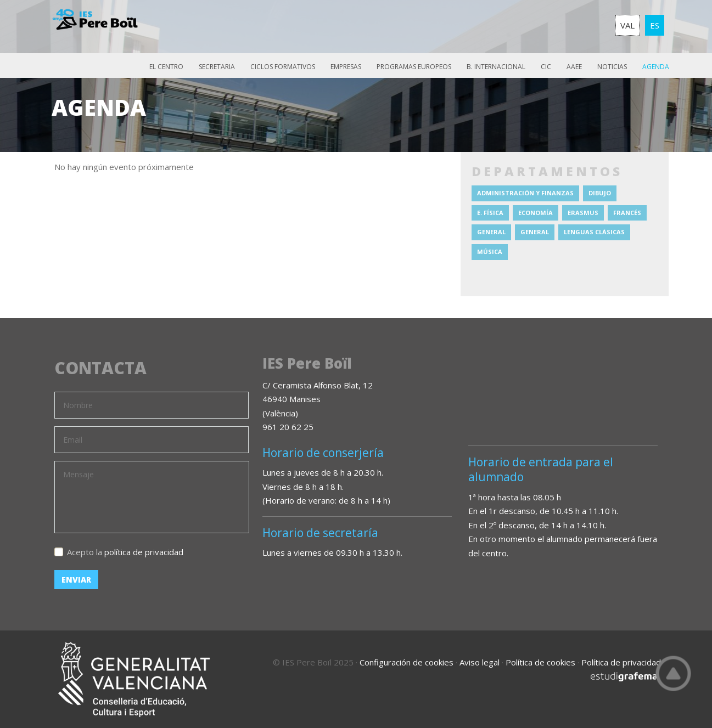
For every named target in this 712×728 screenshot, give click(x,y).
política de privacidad (144, 552)
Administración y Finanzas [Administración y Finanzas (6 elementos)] (525, 193)
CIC (546, 67)
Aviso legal (480, 662)
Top (674, 673)
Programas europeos (414, 67)
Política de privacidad (621, 662)
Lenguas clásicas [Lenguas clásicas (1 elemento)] (594, 232)
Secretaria (217, 67)
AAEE (574, 67)
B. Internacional (496, 67)
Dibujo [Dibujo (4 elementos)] (600, 193)
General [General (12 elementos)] (491, 232)
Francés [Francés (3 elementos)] (627, 213)
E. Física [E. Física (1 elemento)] (490, 213)
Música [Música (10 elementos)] (490, 252)
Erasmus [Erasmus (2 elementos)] (583, 213)
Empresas (346, 67)
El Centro (166, 67)
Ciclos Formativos (283, 67)
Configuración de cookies (407, 662)
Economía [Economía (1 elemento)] (536, 213)
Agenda (656, 67)
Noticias (612, 67)
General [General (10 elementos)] (535, 232)
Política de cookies (540, 662)
